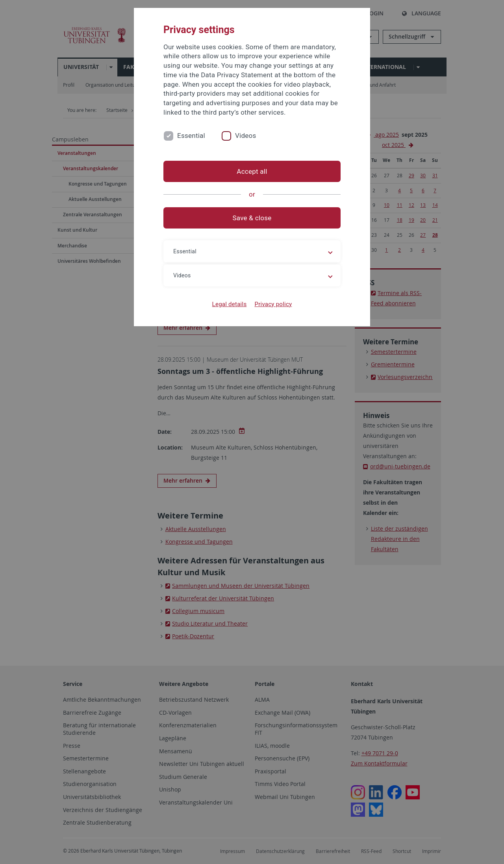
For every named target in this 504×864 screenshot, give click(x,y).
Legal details (230, 304)
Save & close (252, 218)
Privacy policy (273, 304)
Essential (191, 136)
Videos (246, 136)
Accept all (252, 171)
